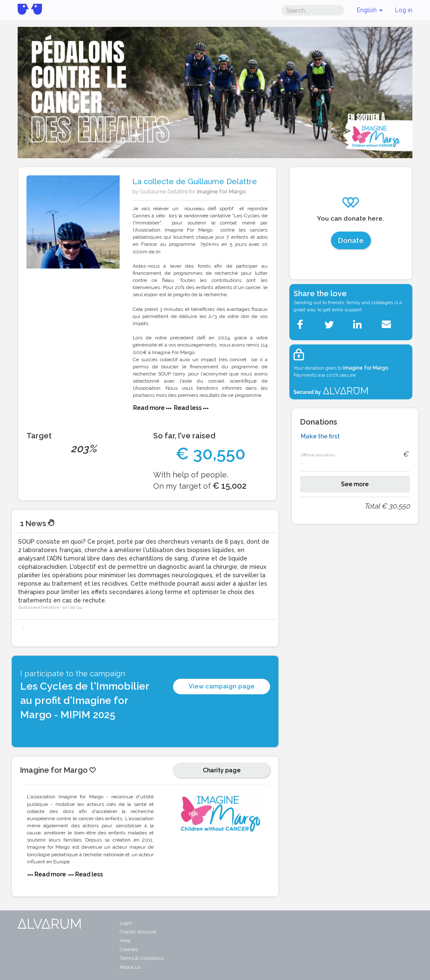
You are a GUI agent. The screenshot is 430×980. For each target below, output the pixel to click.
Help (125, 941)
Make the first (320, 436)
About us (130, 967)
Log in (404, 10)
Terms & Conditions (142, 958)
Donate (351, 240)
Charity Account (138, 932)
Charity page (222, 770)
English (370, 10)
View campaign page (222, 686)
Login (126, 923)
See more (355, 484)
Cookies (129, 949)
